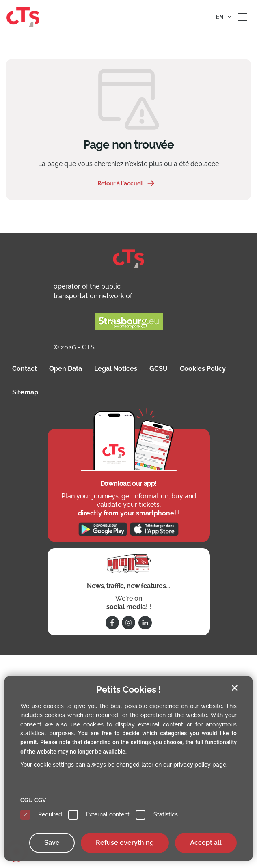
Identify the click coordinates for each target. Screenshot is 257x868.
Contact (25, 369)
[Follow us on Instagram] (128, 623)
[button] (224, 17)
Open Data (66, 369)
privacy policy (192, 765)
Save (52, 843)
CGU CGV (33, 800)
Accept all (206, 843)
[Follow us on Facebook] (112, 623)
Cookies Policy (203, 369)
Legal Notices (116, 369)
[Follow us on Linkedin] (145, 623)
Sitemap (25, 392)
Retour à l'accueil (121, 183)
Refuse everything (125, 843)
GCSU (159, 369)
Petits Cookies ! (129, 689)
